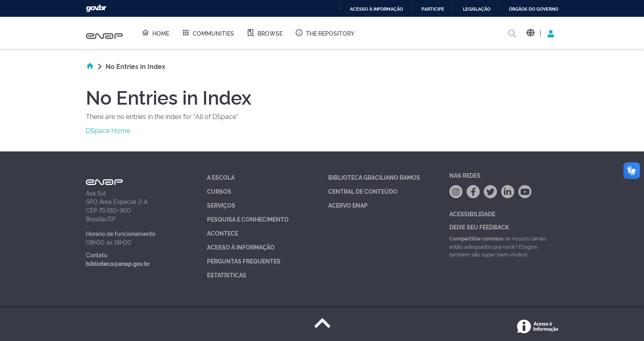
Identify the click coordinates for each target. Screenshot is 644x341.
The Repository (325, 33)
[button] (530, 33)
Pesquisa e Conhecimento (248, 219)
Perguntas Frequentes (244, 261)
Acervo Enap (348, 205)
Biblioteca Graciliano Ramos (374, 177)
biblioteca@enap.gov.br (118, 263)
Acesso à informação (376, 9)
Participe (433, 9)
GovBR (96, 8)
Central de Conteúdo (363, 191)
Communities (208, 33)
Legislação (477, 9)
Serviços (221, 205)
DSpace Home (108, 130)
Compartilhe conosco (476, 238)
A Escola (221, 177)
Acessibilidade (472, 214)
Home (155, 33)
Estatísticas (227, 275)
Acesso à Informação (241, 247)
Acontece (223, 233)
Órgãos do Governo (534, 9)
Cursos (219, 191)
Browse (264, 33)
